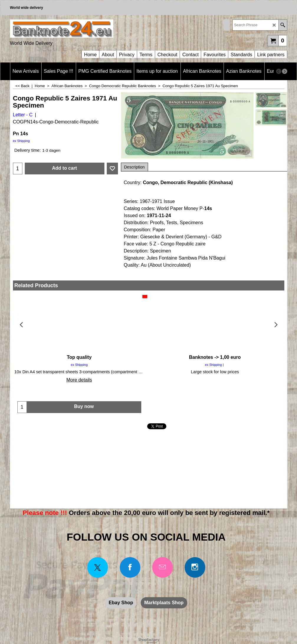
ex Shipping (22, 141)
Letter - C (23, 115)
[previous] (279, 71)
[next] (285, 71)
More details (79, 380)
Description (134, 167)
